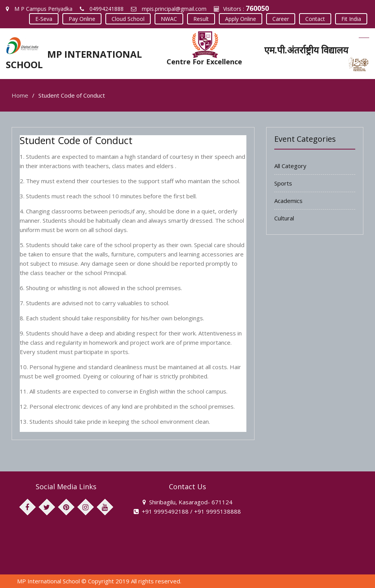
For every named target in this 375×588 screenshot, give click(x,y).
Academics (288, 201)
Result (201, 19)
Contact (315, 19)
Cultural (284, 218)
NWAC (169, 19)
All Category (290, 166)
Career (281, 19)
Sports (283, 183)
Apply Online (241, 19)
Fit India (351, 19)
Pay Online (82, 19)
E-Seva (44, 19)
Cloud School (128, 19)
